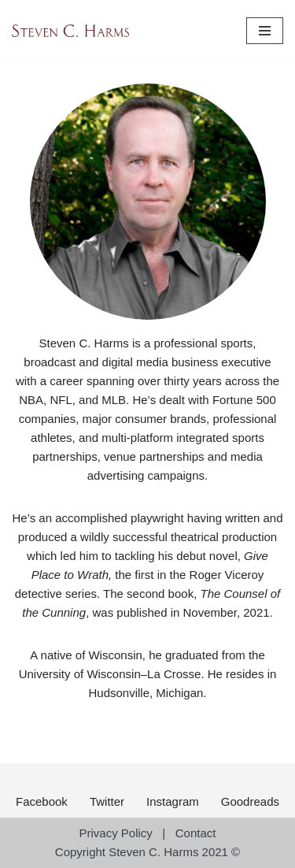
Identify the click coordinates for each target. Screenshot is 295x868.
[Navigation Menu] (265, 31)
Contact (196, 833)
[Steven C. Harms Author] (70, 31)
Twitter (107, 801)
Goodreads (250, 801)
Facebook (42, 801)
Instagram (173, 801)
